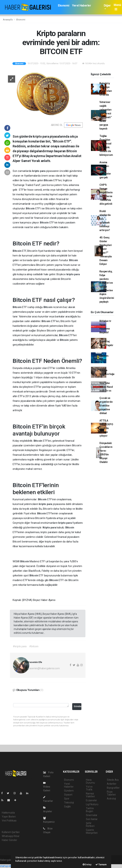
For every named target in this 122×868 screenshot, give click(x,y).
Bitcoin (49, 180)
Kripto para (50, 528)
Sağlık (67, 807)
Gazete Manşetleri (92, 831)
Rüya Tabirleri (111, 793)
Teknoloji (69, 803)
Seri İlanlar (92, 819)
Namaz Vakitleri (90, 795)
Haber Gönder (9, 840)
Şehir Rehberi (90, 825)
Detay (87, 864)
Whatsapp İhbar (11, 836)
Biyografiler (113, 788)
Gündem (69, 791)
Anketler (112, 784)
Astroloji (111, 799)
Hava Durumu (90, 781)
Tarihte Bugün (90, 810)
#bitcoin (34, 646)
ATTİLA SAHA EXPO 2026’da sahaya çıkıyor (106, 428)
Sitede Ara (113, 780)
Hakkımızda (8, 813)
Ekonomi (64, 6)
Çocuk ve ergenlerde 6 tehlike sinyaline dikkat (106, 406)
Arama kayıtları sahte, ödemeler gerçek (105, 170)
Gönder (78, 706)
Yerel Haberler (81, 6)
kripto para (39, 171)
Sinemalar (92, 815)
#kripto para (20, 646)
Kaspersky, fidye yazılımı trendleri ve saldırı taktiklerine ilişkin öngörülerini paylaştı (107, 287)
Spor (67, 799)
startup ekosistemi (10, 866)
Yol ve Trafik (89, 788)
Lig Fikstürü (92, 804)
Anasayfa (8, 20)
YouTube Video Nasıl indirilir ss (106, 387)
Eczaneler (91, 800)
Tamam (101, 864)
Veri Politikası (9, 821)
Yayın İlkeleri (9, 817)
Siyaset (68, 795)
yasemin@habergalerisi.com (44, 668)
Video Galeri (47, 787)
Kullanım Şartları (11, 832)
